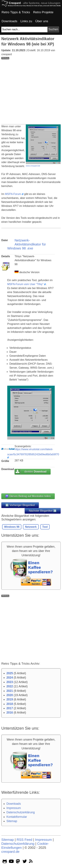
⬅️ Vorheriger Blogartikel (20, 505)
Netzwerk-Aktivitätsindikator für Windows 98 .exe (27, 244)
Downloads (14, 804)
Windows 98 (12, 527)
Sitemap (12, 821)
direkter (35, 472)
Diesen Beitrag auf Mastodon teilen (28, 496)
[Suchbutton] (53, 29)
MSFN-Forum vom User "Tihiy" (25, 284)
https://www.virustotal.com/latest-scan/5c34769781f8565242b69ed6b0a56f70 (33, 452)
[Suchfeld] (24, 30)
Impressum (14, 808)
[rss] (31, 862)
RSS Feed (24, 840)
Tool (45, 527)
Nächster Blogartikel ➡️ (43, 511)
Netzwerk (31, 527)
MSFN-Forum (13, 194)
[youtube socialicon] (11, 862)
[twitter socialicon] (25, 862)
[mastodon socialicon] (18, 862)
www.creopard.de (33, 166)
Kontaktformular (17, 817)
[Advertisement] (31, 90)
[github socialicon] (5, 862)
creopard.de (10, 852)
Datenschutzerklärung (21, 812)
